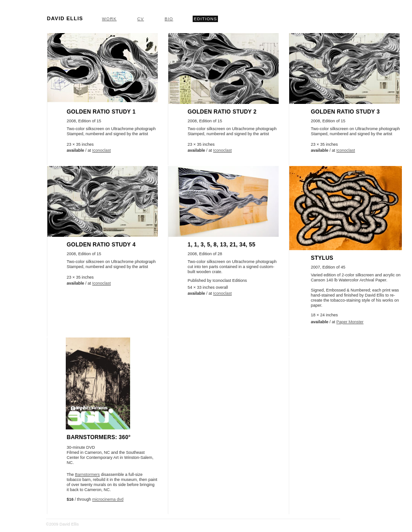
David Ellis (65, 18)
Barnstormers (87, 475)
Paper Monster (350, 322)
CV (141, 19)
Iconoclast (102, 150)
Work (109, 19)
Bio (169, 19)
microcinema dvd (108, 499)
